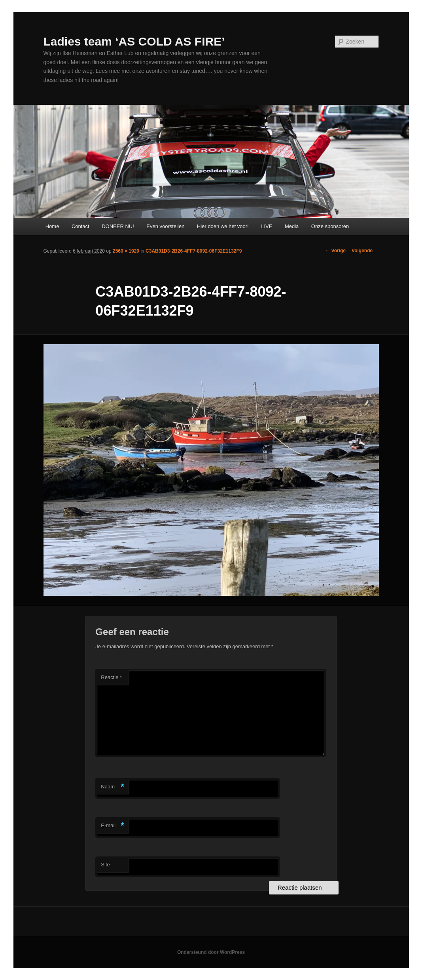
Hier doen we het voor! (223, 226)
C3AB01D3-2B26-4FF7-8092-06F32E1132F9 (194, 251)
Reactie (111, 677)
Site (105, 865)
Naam (113, 787)
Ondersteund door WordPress (211, 952)
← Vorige (335, 251)
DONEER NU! (118, 226)
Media (292, 226)
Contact (80, 226)
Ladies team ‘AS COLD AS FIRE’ (134, 41)
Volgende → (365, 251)
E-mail (113, 826)
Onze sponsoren (330, 226)
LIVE (267, 226)
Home (52, 226)
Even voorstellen (165, 226)
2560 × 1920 (126, 251)
